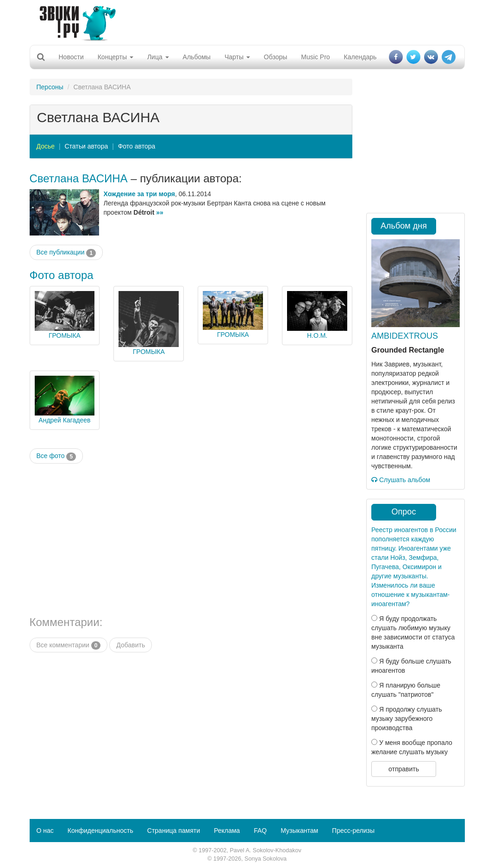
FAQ (260, 831)
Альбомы (197, 57)
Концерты (116, 57)
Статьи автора (86, 146)
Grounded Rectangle (408, 350)
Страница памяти (174, 831)
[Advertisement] (244, 21)
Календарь (360, 57)
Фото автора (137, 146)
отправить (404, 769)
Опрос (404, 512)
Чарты (237, 57)
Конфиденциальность (100, 831)
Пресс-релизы (353, 831)
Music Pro (315, 57)
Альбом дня (404, 226)
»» (160, 212)
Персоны (50, 87)
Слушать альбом (401, 480)
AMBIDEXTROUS (405, 336)
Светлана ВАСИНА (79, 178)
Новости (71, 57)
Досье (46, 146)
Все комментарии (69, 645)
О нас (45, 831)
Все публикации (66, 253)
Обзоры (276, 57)
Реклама (227, 831)
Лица (158, 57)
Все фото (56, 456)
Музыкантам (299, 831)
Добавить (131, 645)
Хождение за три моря (139, 194)
